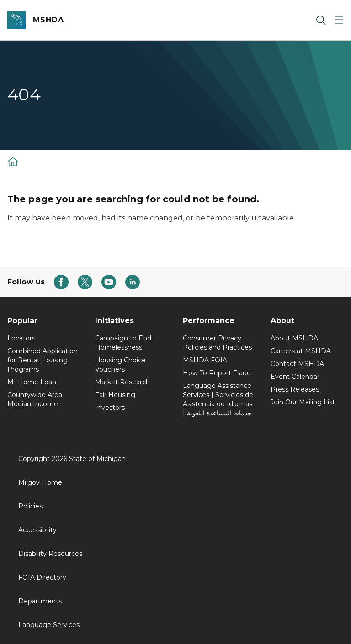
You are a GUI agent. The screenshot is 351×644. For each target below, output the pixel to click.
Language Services (49, 625)
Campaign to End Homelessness (123, 343)
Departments (40, 601)
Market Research (122, 382)
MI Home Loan (32, 382)
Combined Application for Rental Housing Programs (43, 360)
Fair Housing (115, 395)
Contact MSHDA (297, 364)
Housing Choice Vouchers (120, 365)
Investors (110, 408)
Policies (30, 506)
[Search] (321, 20)
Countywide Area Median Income (35, 399)
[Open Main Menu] (339, 20)
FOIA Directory (42, 577)
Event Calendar (295, 377)
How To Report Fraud (217, 373)
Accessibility (37, 530)
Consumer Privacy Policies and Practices (217, 343)
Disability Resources (50, 554)
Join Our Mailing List (303, 402)
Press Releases (295, 389)
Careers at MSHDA (301, 351)
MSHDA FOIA (205, 360)
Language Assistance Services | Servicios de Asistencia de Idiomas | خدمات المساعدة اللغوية (218, 399)
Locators (21, 338)
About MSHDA (294, 338)
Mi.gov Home (40, 482)
